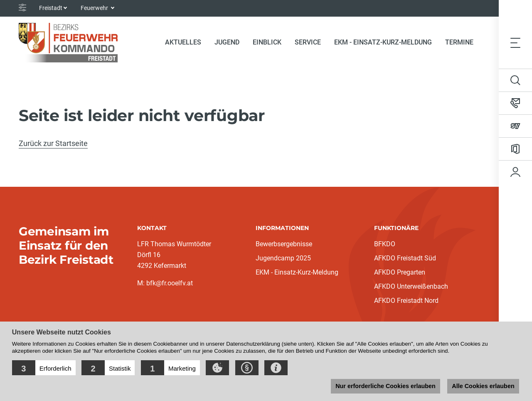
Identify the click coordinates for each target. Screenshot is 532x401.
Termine (459, 42)
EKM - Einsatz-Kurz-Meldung (383, 42)
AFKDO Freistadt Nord (406, 301)
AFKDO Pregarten (400, 272)
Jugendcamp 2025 (283, 258)
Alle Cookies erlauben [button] (483, 386)
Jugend (227, 42)
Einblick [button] (267, 42)
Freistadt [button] (51, 8)
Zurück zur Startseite (53, 143)
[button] (44, 368)
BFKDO (385, 244)
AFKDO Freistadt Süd (405, 258)
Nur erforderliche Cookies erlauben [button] (385, 386)
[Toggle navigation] (515, 42)
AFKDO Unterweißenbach (411, 286)
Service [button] (308, 42)
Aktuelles (183, 42)
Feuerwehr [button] (95, 8)
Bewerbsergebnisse (284, 244)
